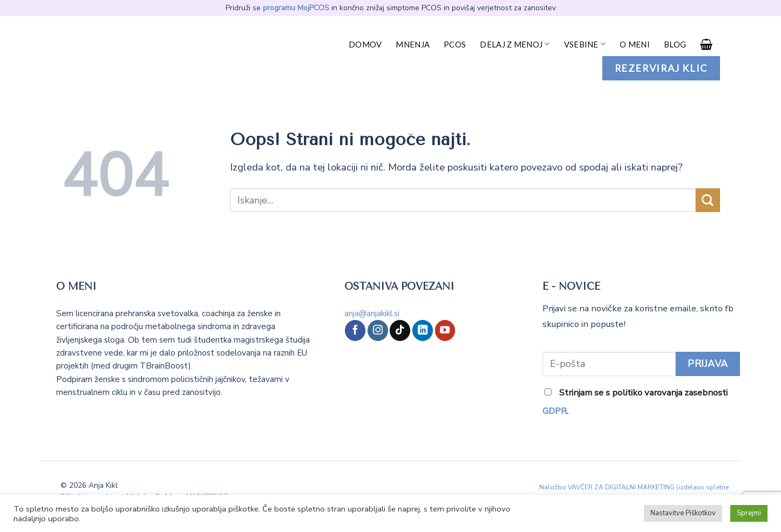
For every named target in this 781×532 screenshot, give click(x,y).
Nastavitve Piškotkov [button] (683, 513)
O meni (635, 44)
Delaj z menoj (515, 44)
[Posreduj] (708, 200)
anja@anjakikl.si (372, 313)
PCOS (455, 44)
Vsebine (585, 44)
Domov (365, 44)
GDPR (555, 411)
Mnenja (413, 44)
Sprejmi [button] (749, 513)
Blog (675, 44)
